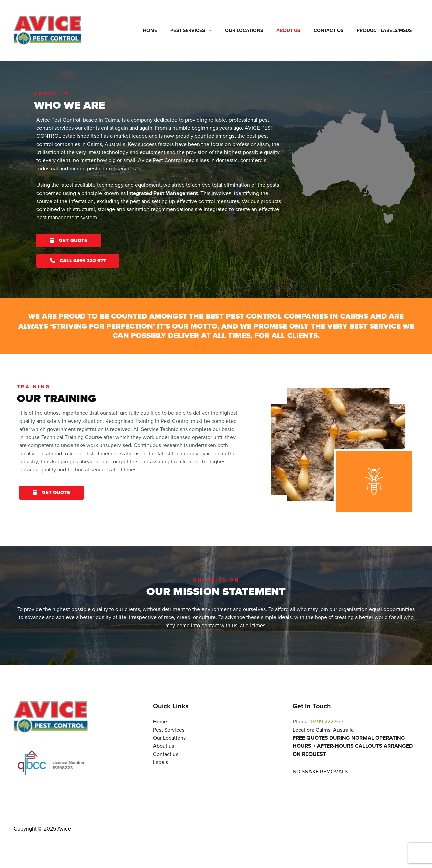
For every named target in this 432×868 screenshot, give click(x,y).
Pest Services (206, 31)
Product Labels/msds (386, 31)
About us (298, 31)
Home (172, 31)
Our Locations (258, 31)
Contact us (334, 31)
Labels (160, 763)
